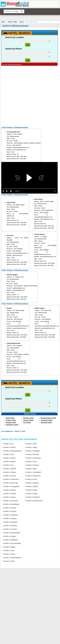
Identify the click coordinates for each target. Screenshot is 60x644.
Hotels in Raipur (32, 494)
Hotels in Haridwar (11, 526)
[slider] (29, 189)
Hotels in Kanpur (10, 497)
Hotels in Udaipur (10, 472)
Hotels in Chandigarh (34, 472)
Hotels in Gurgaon (10, 518)
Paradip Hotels (11, 422)
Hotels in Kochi (32, 479)
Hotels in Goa (9, 444)
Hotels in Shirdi (9, 561)
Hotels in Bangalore (33, 451)
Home (3, 22)
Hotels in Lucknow (11, 529)
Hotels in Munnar (10, 476)
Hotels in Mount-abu (11, 483)
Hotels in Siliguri (10, 547)
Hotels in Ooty (9, 454)
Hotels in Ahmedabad (12, 504)
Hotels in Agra (31, 469)
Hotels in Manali (10, 458)
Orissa (21, 22)
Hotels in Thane (10, 554)
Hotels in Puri (9, 465)
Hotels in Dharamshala (12, 533)
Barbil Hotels (10, 418)
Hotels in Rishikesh (33, 497)
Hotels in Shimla (10, 447)
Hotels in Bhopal (10, 490)
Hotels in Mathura (33, 483)
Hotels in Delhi (32, 444)
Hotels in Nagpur (10, 536)
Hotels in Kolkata (10, 508)
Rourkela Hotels (46, 422)
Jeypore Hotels (28, 420)
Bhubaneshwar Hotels (48, 418)
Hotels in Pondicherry (12, 479)
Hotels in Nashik (32, 486)
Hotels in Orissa (30, 414)
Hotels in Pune (32, 462)
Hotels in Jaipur (32, 447)
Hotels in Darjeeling (11, 515)
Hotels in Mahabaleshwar (13, 451)
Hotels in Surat (9, 550)
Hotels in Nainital (10, 469)
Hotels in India (12, 22)
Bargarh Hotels (28, 418)
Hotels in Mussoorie (11, 501)
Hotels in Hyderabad (34, 458)
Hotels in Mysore (10, 462)
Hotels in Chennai (33, 465)
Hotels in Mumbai (33, 454)
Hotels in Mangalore (34, 476)
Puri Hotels (27, 422)
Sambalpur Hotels (12, 425)
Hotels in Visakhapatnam (13, 558)
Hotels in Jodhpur (10, 494)
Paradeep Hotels (47, 420)
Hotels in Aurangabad (12, 486)
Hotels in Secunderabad (12, 543)
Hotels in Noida (32, 490)
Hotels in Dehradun (11, 522)
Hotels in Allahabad (11, 540)
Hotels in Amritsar (10, 511)
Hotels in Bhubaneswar (35, 501)
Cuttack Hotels (11, 420)
